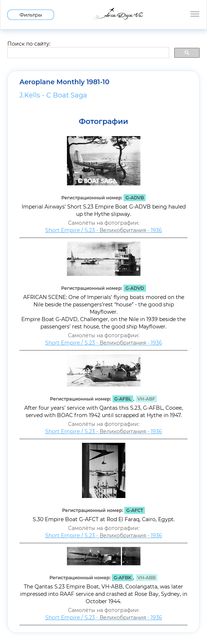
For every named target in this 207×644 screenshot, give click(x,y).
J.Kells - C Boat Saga (53, 95)
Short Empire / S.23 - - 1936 (104, 230)
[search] (88, 53)
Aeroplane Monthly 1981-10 (65, 82)
